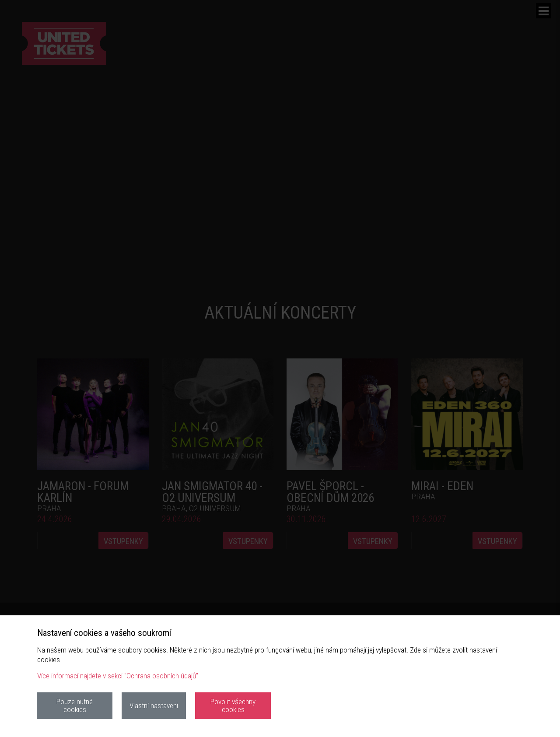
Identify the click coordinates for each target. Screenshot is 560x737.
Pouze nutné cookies (75, 705)
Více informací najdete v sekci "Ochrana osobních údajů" (118, 676)
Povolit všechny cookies (233, 705)
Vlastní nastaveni (154, 705)
